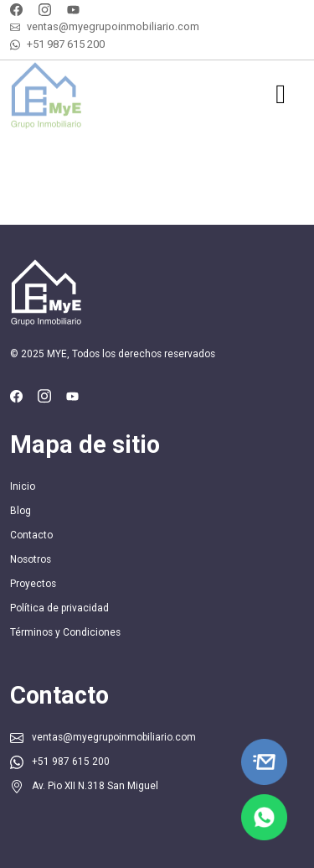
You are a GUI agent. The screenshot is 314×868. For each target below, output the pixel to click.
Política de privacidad (59, 608)
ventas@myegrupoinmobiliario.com (113, 26)
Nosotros (31, 559)
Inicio (23, 486)
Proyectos (33, 584)
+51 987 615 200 (66, 44)
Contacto (31, 535)
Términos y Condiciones (65, 632)
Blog (21, 511)
